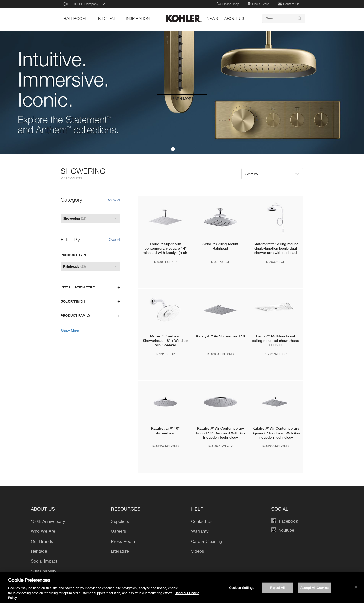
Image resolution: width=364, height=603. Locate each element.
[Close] (356, 588)
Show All (114, 200)
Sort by (252, 174)
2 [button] (179, 149)
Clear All (114, 239)
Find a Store (258, 4)
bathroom (75, 18)
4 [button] (191, 149)
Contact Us (289, 4)
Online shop (228, 4)
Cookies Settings (242, 589)
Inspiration (138, 18)
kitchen (106, 18)
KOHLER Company (84, 4)
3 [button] (185, 149)
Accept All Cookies (314, 589)
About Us (234, 18)
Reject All (277, 589)
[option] (182, 92)
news (212, 18)
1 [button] (173, 149)
